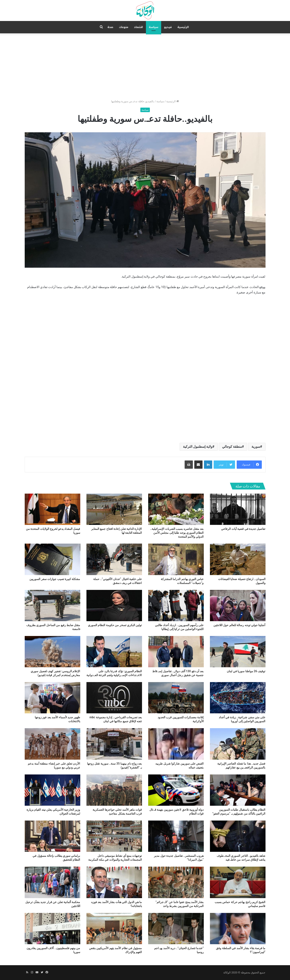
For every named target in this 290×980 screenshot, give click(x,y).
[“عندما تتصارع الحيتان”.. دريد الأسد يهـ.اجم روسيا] (176, 929)
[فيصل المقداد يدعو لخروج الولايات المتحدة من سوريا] (52, 509)
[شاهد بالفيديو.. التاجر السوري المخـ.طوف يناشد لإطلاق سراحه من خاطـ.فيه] (238, 836)
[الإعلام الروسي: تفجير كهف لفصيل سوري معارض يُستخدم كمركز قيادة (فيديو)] (52, 652)
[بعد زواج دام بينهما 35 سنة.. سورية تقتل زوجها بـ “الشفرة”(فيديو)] (114, 744)
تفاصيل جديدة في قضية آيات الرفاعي (243, 529)
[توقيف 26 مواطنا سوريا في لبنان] (238, 652)
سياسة (154, 27)
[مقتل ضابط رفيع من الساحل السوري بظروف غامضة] (52, 606)
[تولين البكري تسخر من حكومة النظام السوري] (114, 606)
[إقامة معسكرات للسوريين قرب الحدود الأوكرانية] (176, 698)
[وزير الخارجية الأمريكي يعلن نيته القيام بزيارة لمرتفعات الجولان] (52, 790)
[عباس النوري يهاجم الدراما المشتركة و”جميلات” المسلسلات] (176, 559)
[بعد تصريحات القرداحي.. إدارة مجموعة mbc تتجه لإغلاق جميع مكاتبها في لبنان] (114, 698)
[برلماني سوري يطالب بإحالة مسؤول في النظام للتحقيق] (52, 836)
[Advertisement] (145, 64)
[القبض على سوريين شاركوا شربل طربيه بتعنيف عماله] (176, 744)
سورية (256, 447)
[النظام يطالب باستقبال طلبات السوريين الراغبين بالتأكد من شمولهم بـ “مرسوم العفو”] (238, 790)
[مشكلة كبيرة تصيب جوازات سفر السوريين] (52, 559)
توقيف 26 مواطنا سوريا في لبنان (246, 671)
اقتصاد (139, 27)
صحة (110, 27)
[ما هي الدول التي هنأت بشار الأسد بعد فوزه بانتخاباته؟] (114, 882)
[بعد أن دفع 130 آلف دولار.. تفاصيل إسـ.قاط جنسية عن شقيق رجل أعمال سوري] (176, 652)
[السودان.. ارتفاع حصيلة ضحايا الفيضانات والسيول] (238, 559)
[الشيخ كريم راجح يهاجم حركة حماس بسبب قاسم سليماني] (238, 882)
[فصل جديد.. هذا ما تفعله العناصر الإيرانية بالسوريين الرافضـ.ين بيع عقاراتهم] (238, 744)
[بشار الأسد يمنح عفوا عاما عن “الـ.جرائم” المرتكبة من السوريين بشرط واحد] (176, 882)
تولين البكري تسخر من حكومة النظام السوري (115, 625)
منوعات (124, 27)
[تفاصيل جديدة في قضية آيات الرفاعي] (238, 509)
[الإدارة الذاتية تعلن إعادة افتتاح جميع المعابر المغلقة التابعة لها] (114, 509)
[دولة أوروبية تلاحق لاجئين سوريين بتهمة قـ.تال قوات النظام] (176, 790)
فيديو (168, 27)
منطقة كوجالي (232, 447)
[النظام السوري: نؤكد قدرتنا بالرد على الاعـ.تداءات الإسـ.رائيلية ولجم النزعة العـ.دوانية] (114, 652)
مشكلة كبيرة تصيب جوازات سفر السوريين (55, 579)
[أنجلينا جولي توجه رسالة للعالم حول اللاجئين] (238, 606)
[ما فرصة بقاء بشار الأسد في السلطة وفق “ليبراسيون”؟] (238, 929)
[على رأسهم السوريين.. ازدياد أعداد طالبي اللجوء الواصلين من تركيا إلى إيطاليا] (176, 606)
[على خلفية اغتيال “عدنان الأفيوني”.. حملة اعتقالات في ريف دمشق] (114, 559)
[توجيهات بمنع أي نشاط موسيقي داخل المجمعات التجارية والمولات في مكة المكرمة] (114, 836)
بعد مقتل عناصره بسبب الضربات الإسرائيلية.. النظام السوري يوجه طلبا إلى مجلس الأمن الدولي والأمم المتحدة (177, 533)
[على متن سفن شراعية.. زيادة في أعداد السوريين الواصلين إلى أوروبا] (238, 698)
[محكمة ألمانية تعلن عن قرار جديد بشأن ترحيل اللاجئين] (52, 882)
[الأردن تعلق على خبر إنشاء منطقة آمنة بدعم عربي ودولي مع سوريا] (52, 744)
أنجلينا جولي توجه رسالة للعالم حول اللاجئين (239, 625)
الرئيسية (183, 27)
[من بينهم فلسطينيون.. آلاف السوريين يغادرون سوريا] (52, 929)
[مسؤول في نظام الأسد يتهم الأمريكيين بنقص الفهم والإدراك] (114, 929)
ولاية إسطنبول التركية (198, 447)
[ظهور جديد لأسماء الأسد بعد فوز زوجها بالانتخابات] (52, 698)
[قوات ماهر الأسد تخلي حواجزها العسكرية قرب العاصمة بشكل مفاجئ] (114, 790)
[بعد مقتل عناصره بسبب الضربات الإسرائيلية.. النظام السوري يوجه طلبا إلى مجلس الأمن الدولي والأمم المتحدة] (176, 509)
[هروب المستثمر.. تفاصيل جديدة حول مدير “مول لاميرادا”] (176, 836)
